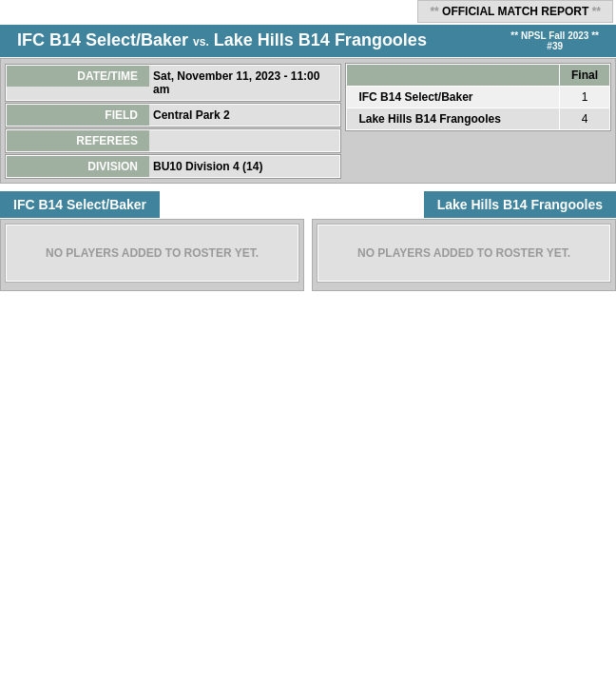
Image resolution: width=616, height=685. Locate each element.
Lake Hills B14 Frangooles (320, 40)
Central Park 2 (193, 115)
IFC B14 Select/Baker (103, 40)
